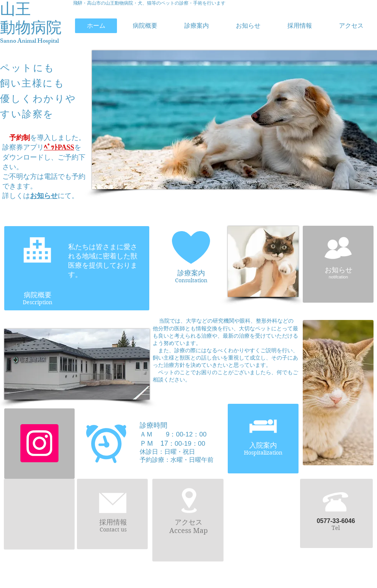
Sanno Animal (19, 42)
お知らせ (44, 196)
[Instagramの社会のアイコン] (39, 443)
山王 (15, 9)
